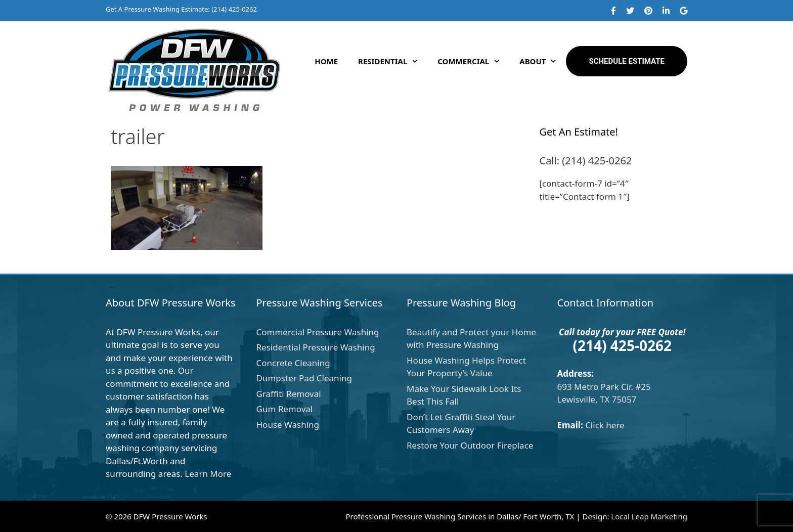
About (543, 61)
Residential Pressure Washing (316, 347)
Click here (605, 425)
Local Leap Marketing (649, 516)
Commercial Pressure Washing (318, 332)
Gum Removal (285, 409)
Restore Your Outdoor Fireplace (470, 445)
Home (326, 61)
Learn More (208, 474)
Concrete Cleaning (293, 363)
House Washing (288, 425)
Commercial (473, 61)
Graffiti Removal (289, 394)
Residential (393, 61)
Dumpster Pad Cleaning (304, 378)
